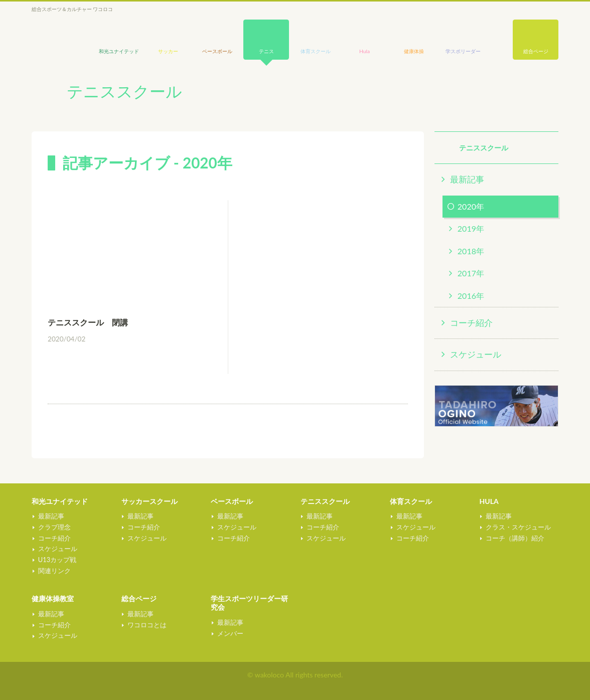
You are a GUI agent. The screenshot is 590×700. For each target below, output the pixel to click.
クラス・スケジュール (518, 527)
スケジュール (476, 354)
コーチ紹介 (471, 323)
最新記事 (467, 179)
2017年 (471, 273)
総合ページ (536, 51)
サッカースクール (150, 501)
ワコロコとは (146, 625)
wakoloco (57, 33)
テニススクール (325, 501)
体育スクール (411, 501)
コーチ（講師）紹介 (514, 538)
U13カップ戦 (56, 560)
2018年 (471, 251)
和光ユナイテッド (60, 501)
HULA (489, 501)
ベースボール (232, 501)
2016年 (471, 296)
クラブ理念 (53, 527)
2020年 (471, 206)
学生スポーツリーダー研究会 (249, 603)
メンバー (229, 633)
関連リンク (53, 571)
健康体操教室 (53, 598)
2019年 (471, 228)
